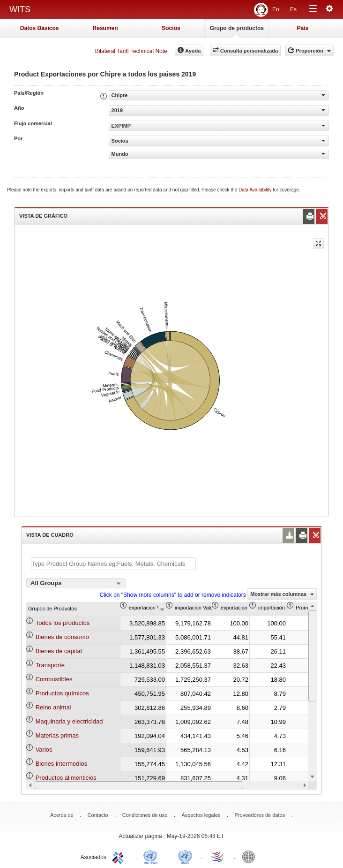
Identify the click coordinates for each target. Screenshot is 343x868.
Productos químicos (62, 693)
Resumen (105, 28)
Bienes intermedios (62, 764)
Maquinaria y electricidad (69, 721)
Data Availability (256, 190)
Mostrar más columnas (282, 594)
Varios (44, 750)
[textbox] (113, 564)
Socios (171, 28)
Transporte (50, 665)
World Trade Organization (218, 856)
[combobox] (76, 583)
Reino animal (53, 707)
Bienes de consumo (62, 637)
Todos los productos (63, 623)
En (276, 9)
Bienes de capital (59, 651)
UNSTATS (185, 856)
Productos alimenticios (66, 778)
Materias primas (57, 735)
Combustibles (54, 679)
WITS (20, 9)
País (302, 28)
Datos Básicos (40, 28)
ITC (119, 856)
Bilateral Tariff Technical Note (131, 51)
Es (293, 9)
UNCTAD (152, 856)
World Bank (251, 856)
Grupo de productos (237, 28)
